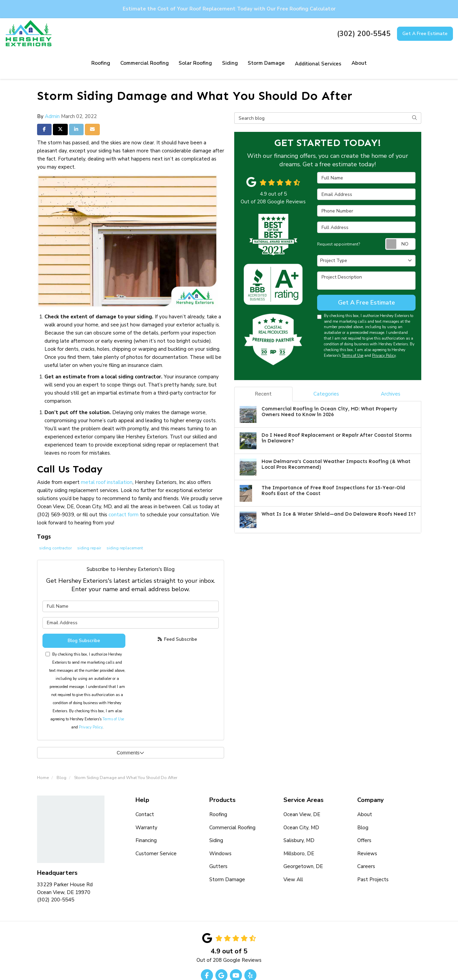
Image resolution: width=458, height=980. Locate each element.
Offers (364, 810)
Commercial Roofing (232, 797)
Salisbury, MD (299, 810)
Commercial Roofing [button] (111, 33)
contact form (124, 484)
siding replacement (125, 518)
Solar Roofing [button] (161, 33)
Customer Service (156, 823)
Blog (363, 797)
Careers (366, 836)
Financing (146, 810)
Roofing (218, 784)
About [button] (324, 33)
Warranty (146, 797)
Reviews (367, 823)
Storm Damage (227, 849)
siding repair (89, 518)
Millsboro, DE (299, 823)
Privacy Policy (91, 697)
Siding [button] (195, 33)
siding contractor (55, 518)
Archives (391, 364)
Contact (145, 784)
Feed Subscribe (177, 609)
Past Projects (373, 849)
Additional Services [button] (283, 33)
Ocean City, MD (301, 797)
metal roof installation (107, 452)
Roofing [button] (68, 33)
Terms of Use (113, 689)
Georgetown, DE (303, 836)
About (365, 784)
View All (293, 849)
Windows (220, 823)
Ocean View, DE (302, 784)
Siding (216, 810)
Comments (130, 722)
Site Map (244, 960)
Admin (52, 86)
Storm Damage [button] (231, 33)
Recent (263, 364)
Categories (326, 364)
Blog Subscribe (84, 610)
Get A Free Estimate (425, 34)
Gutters (218, 836)
